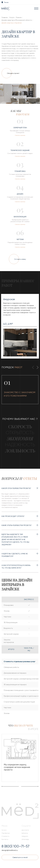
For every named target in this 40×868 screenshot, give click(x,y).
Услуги (12, 17)
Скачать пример (20, 135)
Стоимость (5, 836)
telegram (25, 836)
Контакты (5, 839)
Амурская (9, 299)
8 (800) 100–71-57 (15, 846)
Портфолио (6, 833)
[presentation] (8, 94)
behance (25, 833)
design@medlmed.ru (10, 850)
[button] (15, 98)
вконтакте (25, 830)
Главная (5, 17)
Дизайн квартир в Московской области (17, 20)
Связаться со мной (20, 857)
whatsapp (25, 839)
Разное (19, 17)
